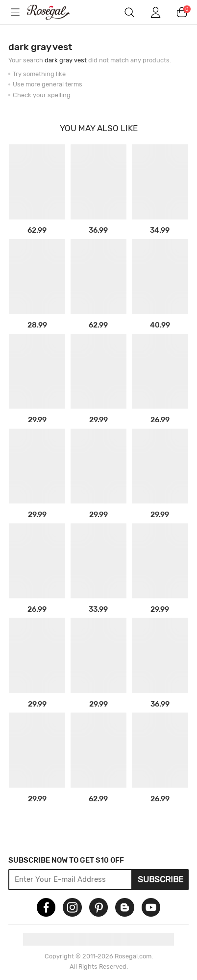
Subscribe (160, 879)
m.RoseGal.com (55, 12)
